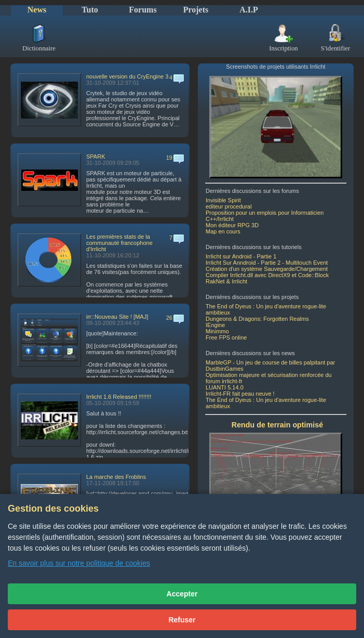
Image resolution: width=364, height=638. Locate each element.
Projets (196, 10)
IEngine (215, 325)
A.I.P (249, 10)
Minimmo (217, 331)
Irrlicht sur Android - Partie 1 (241, 256)
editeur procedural (229, 206)
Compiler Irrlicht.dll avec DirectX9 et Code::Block (267, 275)
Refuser (182, 620)
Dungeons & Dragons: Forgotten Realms (257, 319)
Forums (143, 10)
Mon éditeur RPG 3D (232, 225)
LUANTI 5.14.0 (225, 387)
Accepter (182, 594)
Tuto (90, 10)
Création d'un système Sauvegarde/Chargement (267, 269)
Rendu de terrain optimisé (277, 425)
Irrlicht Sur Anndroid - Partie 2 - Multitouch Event (267, 263)
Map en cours (223, 231)
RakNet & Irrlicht (226, 281)
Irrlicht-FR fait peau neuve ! (240, 394)
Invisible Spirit (223, 200)
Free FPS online (226, 337)
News (37, 10)
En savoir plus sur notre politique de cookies (79, 563)
